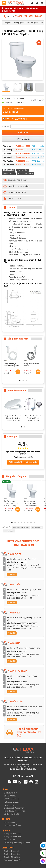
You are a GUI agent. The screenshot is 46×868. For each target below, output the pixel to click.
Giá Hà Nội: (15, 119)
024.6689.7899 (23, 157)
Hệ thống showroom (12, 802)
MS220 (39, 269)
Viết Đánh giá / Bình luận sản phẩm (23, 462)
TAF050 (12, 271)
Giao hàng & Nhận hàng (13, 860)
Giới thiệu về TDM (10, 793)
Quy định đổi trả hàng (12, 857)
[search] (32, 3)
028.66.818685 (23, 154)
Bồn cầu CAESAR (9, 174)
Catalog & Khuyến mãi (12, 826)
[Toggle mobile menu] (4, 3)
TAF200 (18, 271)
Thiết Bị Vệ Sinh (19, 23)
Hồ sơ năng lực (10, 805)
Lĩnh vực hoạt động (11, 799)
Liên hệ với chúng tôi (12, 814)
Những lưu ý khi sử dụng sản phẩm (17, 843)
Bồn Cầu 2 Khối (23, 170)
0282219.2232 (23, 161)
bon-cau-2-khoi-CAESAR (21, 527)
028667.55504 (23, 150)
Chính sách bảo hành (12, 854)
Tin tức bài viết (9, 822)
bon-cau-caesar (9, 531)
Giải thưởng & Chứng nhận (14, 808)
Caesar (19, 219)
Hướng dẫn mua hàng (12, 834)
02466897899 (21, 623)
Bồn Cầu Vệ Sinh (33, 23)
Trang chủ (7, 23)
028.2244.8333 (23, 146)
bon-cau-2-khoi (37, 527)
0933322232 (21, 16)
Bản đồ (12, 574)
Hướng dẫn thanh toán (13, 837)
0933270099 (32, 623)
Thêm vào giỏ (23, 139)
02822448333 (35, 16)
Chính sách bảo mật (11, 851)
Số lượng (5, 126)
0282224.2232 (23, 165)
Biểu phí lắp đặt (10, 840)
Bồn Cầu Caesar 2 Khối (25, 174)
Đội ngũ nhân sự (10, 796)
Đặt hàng (23, 132)
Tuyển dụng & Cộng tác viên (14, 811)
